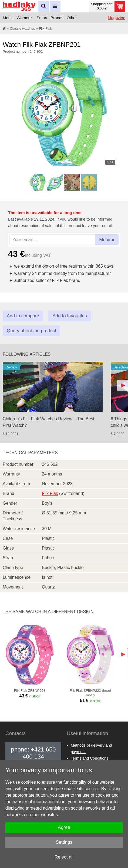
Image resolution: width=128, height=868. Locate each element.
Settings (64, 842)
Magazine (117, 18)
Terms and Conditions (90, 758)
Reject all (64, 857)
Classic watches (22, 29)
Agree (64, 827)
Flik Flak (45, 29)
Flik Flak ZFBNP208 (30, 691)
